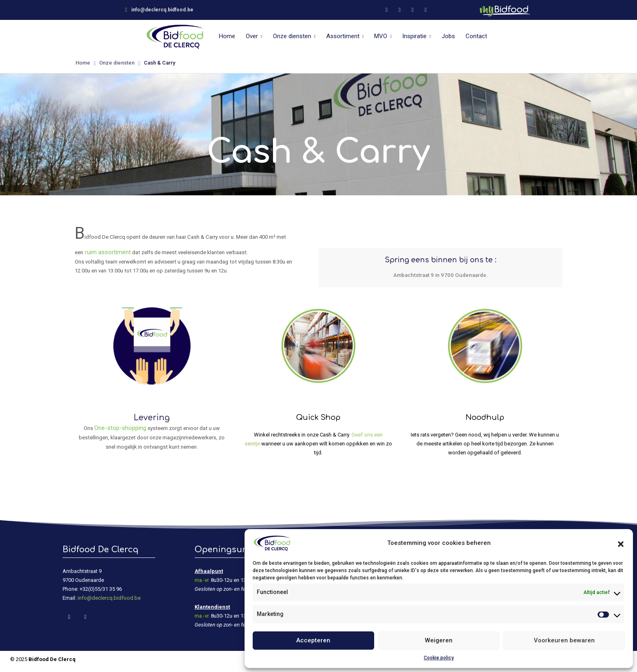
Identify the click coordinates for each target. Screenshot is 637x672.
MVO (381, 36)
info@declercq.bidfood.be (109, 598)
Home (227, 36)
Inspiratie (414, 36)
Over (252, 36)
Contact (476, 36)
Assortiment (343, 36)
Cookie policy (439, 658)
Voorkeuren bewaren (564, 640)
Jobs (448, 36)
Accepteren (313, 640)
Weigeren (439, 640)
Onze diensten (292, 36)
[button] (621, 543)
